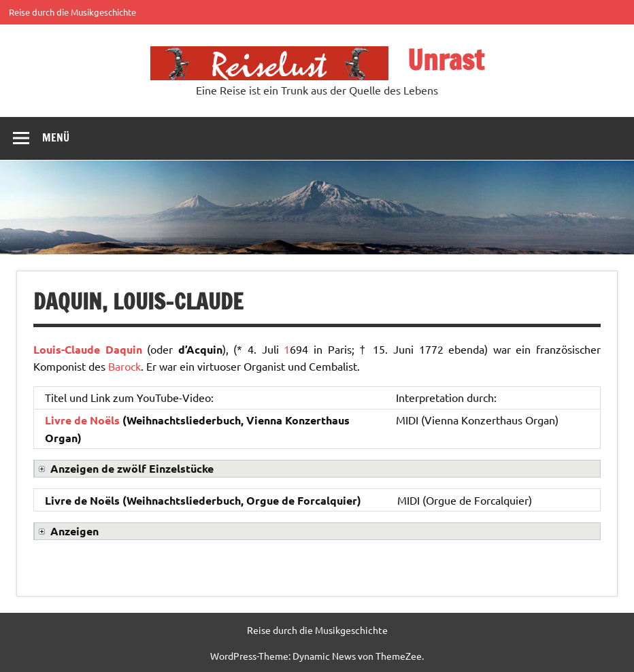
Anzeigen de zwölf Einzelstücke (132, 468)
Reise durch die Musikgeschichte (72, 12)
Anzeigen (74, 531)
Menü (56, 137)
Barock (124, 366)
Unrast (446, 60)
